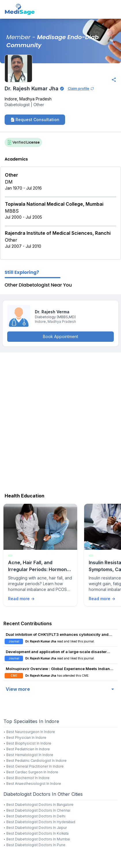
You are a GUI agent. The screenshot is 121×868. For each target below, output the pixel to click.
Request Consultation (35, 120)
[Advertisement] (60, 421)
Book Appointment (60, 336)
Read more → (21, 599)
